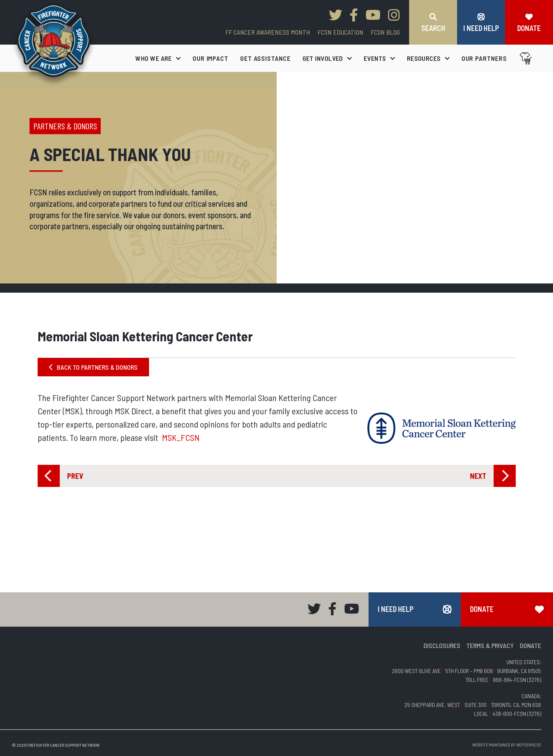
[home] (54, 45)
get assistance (265, 58)
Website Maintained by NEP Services (507, 745)
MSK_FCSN (181, 437)
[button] (158, 58)
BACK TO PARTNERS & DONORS (93, 367)
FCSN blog (385, 32)
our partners (484, 58)
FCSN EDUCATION (341, 32)
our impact (210, 58)
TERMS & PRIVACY (490, 645)
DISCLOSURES (442, 645)
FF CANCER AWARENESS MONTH (268, 32)
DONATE (530, 645)
